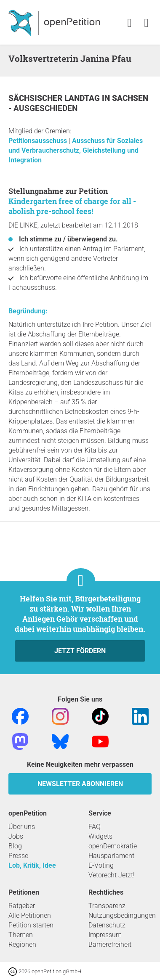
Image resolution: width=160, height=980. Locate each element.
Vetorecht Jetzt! (112, 875)
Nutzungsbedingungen (122, 915)
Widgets (100, 836)
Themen (21, 935)
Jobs (16, 836)
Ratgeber (22, 906)
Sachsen (130, 98)
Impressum (105, 935)
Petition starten (31, 925)
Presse (18, 856)
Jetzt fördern (80, 651)
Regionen (22, 944)
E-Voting (101, 865)
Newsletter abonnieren (80, 784)
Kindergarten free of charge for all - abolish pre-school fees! (72, 206)
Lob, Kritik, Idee (32, 865)
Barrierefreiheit (110, 944)
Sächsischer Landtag (55, 98)
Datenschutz (107, 925)
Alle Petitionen (30, 915)
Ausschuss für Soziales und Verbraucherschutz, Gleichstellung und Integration (76, 150)
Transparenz (107, 906)
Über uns (22, 827)
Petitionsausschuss (39, 141)
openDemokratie (113, 846)
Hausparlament (111, 856)
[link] (146, 23)
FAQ (95, 827)
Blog (15, 846)
